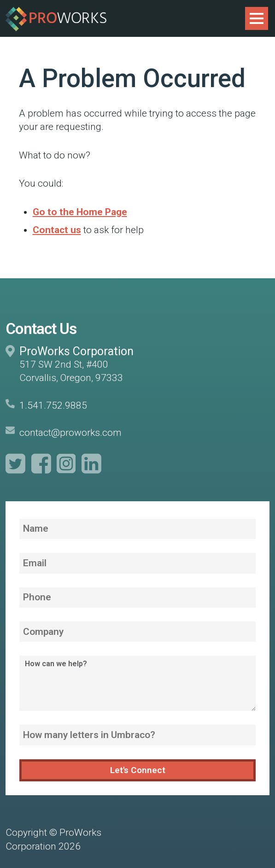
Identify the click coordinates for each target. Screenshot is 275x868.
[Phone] (137, 598)
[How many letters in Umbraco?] (137, 735)
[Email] (137, 563)
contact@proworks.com (70, 433)
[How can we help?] (137, 683)
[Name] (137, 529)
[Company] (137, 632)
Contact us (57, 230)
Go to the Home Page (80, 212)
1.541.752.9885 (53, 405)
